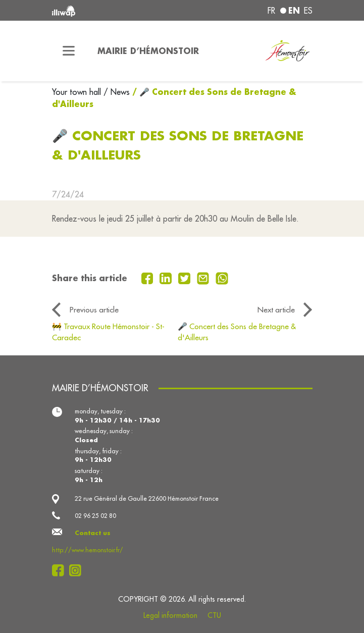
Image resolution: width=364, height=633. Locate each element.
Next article (276, 309)
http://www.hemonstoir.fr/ (88, 550)
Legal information (170, 615)
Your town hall (78, 92)
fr (271, 11)
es (308, 11)
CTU (214, 615)
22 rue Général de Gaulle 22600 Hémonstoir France (147, 498)
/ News (117, 92)
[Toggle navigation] (69, 51)
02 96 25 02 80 (95, 516)
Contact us (93, 533)
